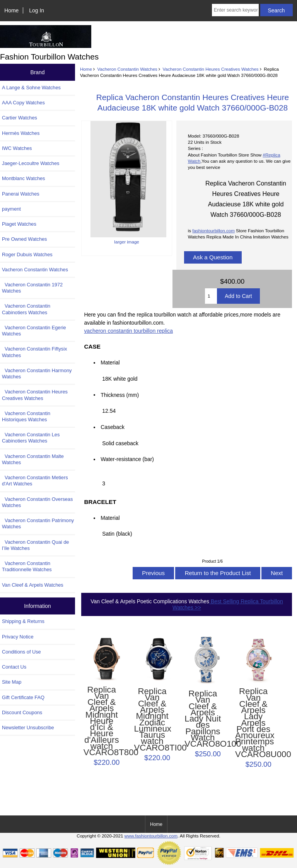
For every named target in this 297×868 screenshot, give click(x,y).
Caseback (113, 427)
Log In (37, 10)
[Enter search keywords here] (235, 10)
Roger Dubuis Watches (27, 254)
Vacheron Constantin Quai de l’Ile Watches (35, 545)
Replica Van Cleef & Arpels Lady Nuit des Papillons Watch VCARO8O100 (203, 719)
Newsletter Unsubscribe (28, 728)
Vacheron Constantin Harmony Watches (37, 374)
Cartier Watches (20, 118)
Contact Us (14, 667)
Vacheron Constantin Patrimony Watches (38, 523)
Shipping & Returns (23, 621)
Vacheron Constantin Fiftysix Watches (34, 352)
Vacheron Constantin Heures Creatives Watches (211, 69)
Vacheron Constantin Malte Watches (33, 459)
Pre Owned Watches (24, 239)
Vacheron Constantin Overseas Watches (37, 502)
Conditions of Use (21, 652)
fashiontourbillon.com (213, 231)
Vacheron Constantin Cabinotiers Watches (26, 309)
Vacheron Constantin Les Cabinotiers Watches (31, 438)
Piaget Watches (19, 224)
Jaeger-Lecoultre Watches (31, 163)
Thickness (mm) (120, 395)
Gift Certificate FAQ (23, 697)
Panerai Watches (21, 194)
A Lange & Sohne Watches (31, 88)
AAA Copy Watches (23, 103)
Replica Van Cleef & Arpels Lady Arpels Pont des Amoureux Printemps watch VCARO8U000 (253, 723)
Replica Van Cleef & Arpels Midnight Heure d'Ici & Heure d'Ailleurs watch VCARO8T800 (102, 721)
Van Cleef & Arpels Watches (33, 585)
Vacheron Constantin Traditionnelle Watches (27, 566)
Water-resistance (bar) (129, 459)
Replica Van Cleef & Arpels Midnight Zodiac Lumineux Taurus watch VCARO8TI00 (152, 720)
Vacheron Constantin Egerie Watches (34, 331)
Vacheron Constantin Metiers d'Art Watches (35, 481)
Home (11, 10)
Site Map (12, 682)
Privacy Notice (18, 637)
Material (110, 363)
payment (11, 209)
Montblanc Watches (24, 178)
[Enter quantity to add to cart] (211, 296)
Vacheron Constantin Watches (127, 69)
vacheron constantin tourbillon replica (128, 331)
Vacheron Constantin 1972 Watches (32, 288)
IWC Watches (17, 148)
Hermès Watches (21, 133)
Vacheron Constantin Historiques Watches (26, 416)
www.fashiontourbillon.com (151, 836)
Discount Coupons (22, 712)
